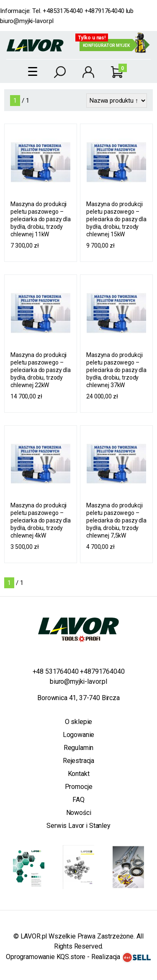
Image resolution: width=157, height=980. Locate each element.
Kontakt (79, 774)
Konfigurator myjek (106, 45)
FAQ (78, 800)
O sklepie (79, 722)
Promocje (79, 787)
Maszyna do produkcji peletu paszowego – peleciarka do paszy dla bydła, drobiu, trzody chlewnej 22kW (41, 370)
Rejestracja (78, 761)
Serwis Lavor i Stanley (78, 826)
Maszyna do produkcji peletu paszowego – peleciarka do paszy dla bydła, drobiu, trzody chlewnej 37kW (116, 370)
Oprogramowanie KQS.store (46, 957)
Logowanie (79, 735)
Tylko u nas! (92, 38)
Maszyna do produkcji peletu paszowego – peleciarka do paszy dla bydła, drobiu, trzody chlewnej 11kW (41, 219)
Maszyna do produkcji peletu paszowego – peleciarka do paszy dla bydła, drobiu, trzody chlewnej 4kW (41, 520)
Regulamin (79, 748)
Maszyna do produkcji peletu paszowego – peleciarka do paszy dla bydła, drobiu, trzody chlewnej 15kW (116, 219)
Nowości (79, 813)
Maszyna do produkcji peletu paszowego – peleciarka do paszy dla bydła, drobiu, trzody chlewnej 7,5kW (116, 520)
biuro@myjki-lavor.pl (27, 21)
